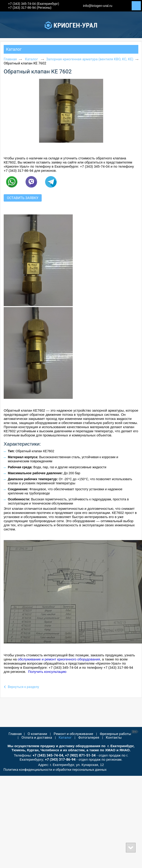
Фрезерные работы (116, 734)
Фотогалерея (89, 738)
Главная (10, 59)
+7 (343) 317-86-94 (60, 760)
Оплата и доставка (37, 738)
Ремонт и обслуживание (73, 734)
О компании (37, 734)
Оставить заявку (23, 198)
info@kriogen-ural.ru (98, 6)
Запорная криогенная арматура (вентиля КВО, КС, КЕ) (90, 59)
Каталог (14, 49)
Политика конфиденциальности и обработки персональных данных (55, 770)
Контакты (114, 738)
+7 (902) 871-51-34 (80, 755)
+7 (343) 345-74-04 (48, 755)
